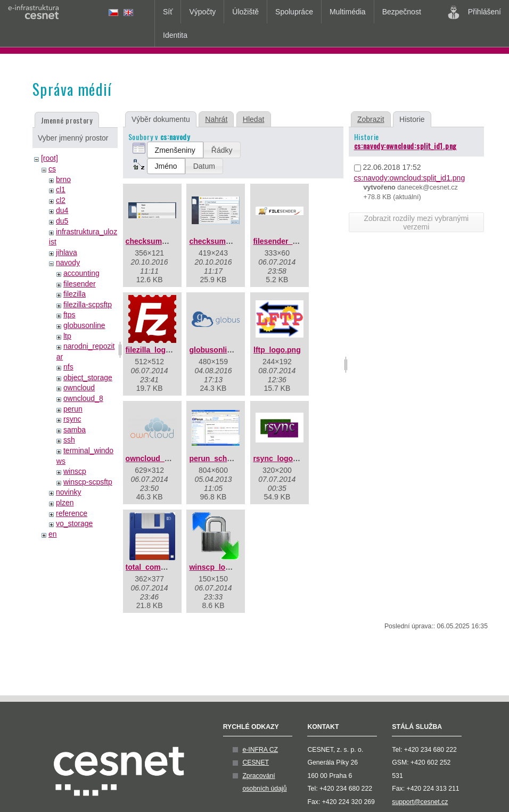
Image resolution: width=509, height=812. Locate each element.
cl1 (61, 190)
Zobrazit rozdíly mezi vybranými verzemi (416, 223)
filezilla (75, 294)
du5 (62, 221)
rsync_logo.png (281, 458)
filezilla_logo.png (156, 350)
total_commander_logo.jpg (173, 567)
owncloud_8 (83, 398)
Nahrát (216, 119)
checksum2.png (217, 241)
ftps (69, 315)
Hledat (253, 119)
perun (73, 409)
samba (75, 430)
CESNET (256, 762)
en (53, 534)
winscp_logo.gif (217, 567)
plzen (65, 503)
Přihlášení (474, 12)
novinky (68, 492)
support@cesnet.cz (420, 802)
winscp (75, 471)
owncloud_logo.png (161, 458)
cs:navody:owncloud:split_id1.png (405, 146)
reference (72, 513)
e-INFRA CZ (260, 750)
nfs (68, 367)
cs (52, 169)
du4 (62, 210)
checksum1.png (154, 241)
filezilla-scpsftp (88, 305)
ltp (67, 336)
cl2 (61, 200)
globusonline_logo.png (230, 350)
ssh (69, 440)
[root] (50, 158)
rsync (72, 419)
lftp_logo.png (277, 350)
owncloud (79, 388)
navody (68, 263)
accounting (81, 273)
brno (63, 179)
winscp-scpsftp (88, 482)
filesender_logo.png (288, 241)
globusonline (84, 325)
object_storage (88, 378)
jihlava (67, 252)
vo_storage (74, 523)
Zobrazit (371, 119)
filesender (80, 284)
